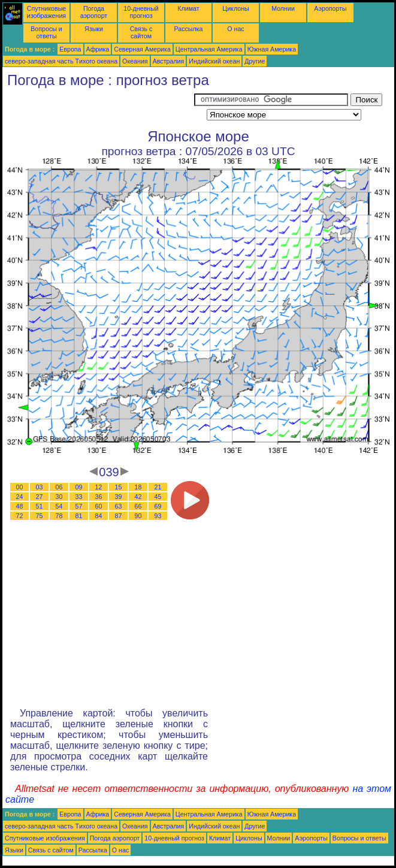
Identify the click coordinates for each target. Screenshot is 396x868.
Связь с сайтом (141, 32)
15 (119, 487)
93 (158, 516)
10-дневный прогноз (141, 12)
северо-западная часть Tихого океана (61, 61)
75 (40, 516)
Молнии (283, 8)
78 (59, 516)
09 (79, 487)
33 (79, 497)
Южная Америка (272, 49)
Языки (94, 29)
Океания (135, 61)
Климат (188, 8)
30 (59, 497)
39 (119, 497)
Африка (98, 49)
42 (138, 497)
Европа (70, 49)
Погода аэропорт (94, 12)
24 (20, 497)
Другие (255, 61)
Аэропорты (330, 8)
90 (138, 516)
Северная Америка (142, 49)
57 (79, 506)
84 (99, 516)
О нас (235, 29)
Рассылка (188, 29)
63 (119, 506)
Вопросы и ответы (46, 32)
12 (99, 487)
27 (40, 497)
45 (158, 497)
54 (59, 506)
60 (99, 506)
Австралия (169, 61)
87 (119, 516)
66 (138, 506)
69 (158, 506)
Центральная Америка (209, 49)
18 (138, 487)
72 (20, 516)
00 (20, 487)
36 (99, 497)
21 (158, 487)
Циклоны (235, 8)
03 (40, 487)
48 (20, 506)
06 (59, 487)
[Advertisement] (98, 108)
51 (40, 506)
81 (79, 516)
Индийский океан (214, 61)
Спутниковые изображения (46, 12)
